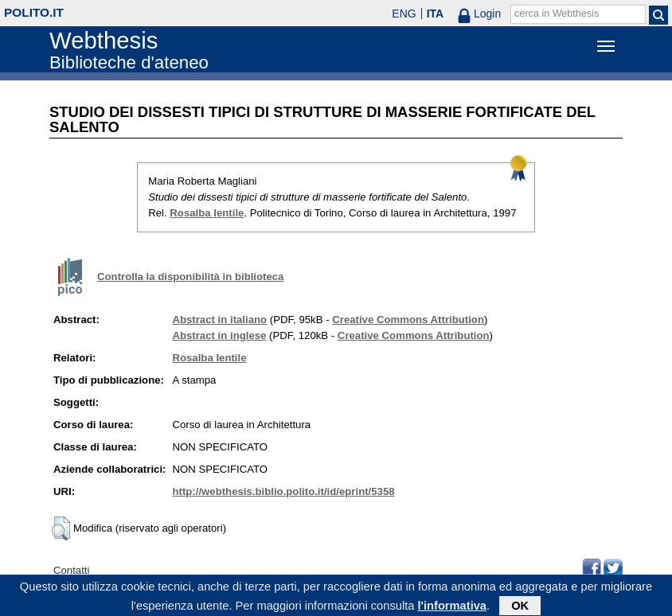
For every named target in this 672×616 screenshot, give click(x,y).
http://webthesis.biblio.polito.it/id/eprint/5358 (283, 491)
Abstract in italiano (219, 320)
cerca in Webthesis (557, 14)
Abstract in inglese (219, 335)
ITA (436, 14)
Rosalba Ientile (207, 213)
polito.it (34, 12)
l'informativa (452, 607)
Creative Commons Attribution (408, 320)
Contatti (71, 570)
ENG (404, 14)
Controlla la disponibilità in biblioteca (190, 277)
